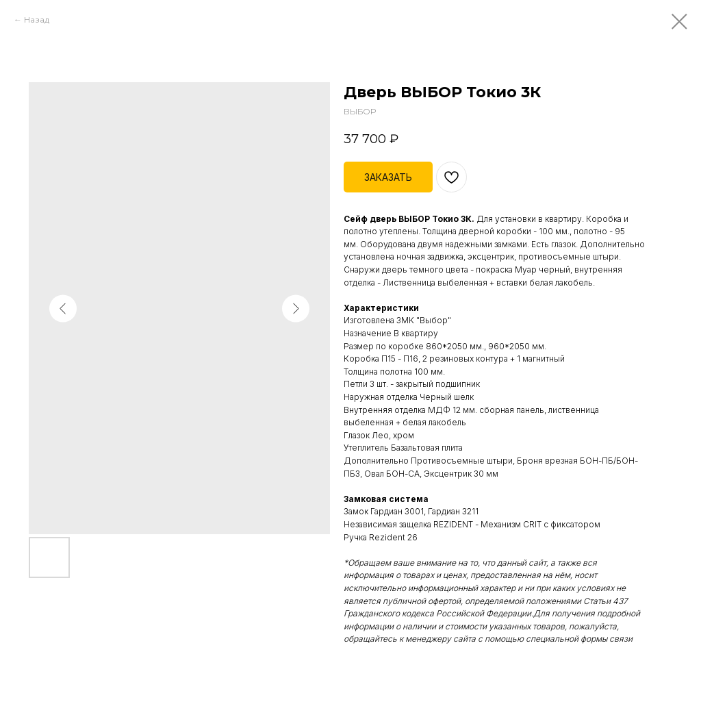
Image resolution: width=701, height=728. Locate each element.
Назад (37, 20)
